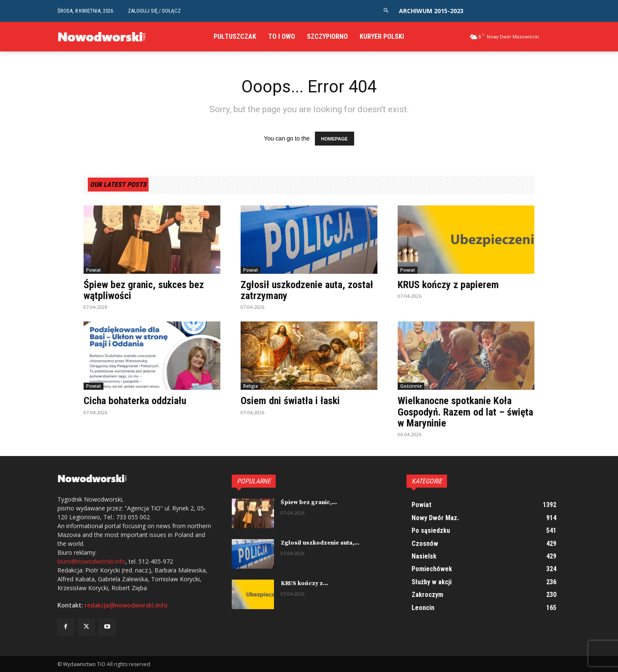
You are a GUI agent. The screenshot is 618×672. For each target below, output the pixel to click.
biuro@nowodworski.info (91, 561)
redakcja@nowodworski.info (126, 605)
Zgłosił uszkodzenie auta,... (320, 543)
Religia (251, 386)
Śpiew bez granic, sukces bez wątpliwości (144, 290)
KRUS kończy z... (304, 583)
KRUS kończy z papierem (449, 285)
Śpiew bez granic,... (309, 502)
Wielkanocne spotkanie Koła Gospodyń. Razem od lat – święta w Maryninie (465, 412)
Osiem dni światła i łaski (290, 401)
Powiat (94, 270)
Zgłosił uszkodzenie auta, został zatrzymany (307, 290)
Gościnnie (411, 386)
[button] (386, 11)
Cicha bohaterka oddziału (135, 401)
